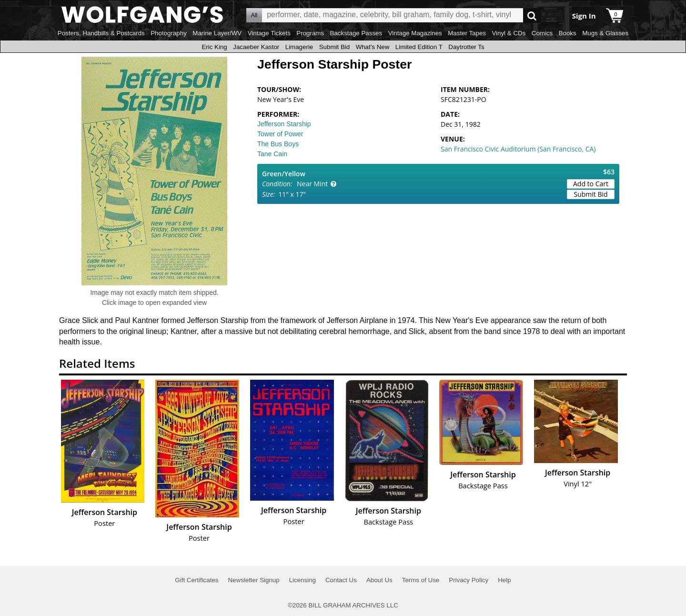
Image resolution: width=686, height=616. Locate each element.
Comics (542, 33)
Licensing (303, 580)
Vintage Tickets (269, 33)
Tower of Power (280, 134)
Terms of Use (421, 580)
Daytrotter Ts (466, 47)
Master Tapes (467, 33)
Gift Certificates (197, 580)
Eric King (214, 47)
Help (504, 580)
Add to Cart (591, 184)
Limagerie (299, 47)
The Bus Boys (278, 144)
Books (568, 33)
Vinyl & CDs (509, 33)
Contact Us (341, 580)
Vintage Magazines (415, 33)
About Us (379, 580)
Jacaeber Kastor (256, 47)
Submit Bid (334, 47)
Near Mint (312, 184)
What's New (373, 47)
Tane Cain (272, 154)
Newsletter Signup (253, 580)
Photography (169, 33)
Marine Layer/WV (217, 33)
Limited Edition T (419, 47)
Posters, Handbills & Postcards (101, 33)
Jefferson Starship (284, 124)
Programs (310, 33)
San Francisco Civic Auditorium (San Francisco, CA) (518, 149)
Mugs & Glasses (605, 33)
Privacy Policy (469, 580)
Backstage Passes (356, 33)
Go (532, 15)
